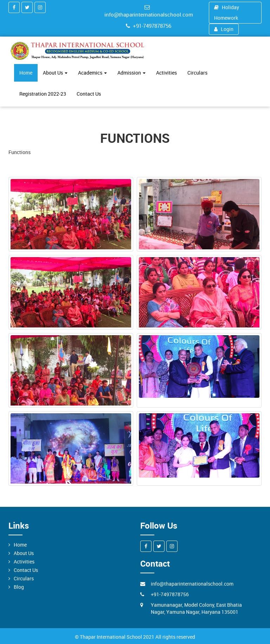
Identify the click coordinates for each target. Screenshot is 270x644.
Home (26, 73)
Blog (19, 587)
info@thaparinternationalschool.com (149, 11)
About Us (55, 73)
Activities (166, 73)
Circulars (197, 73)
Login (224, 29)
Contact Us (89, 94)
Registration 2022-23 (43, 94)
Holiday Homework (227, 12)
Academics (92, 73)
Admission (131, 73)
